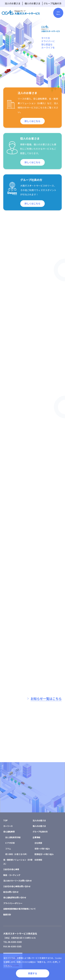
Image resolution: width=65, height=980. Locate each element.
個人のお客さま (32, 3)
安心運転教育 (9, 832)
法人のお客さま (13, 3)
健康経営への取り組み (44, 854)
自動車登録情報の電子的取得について (19, 909)
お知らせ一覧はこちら (46, 699)
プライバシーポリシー (13, 903)
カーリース (8, 826)
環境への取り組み (42, 849)
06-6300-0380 (15, 942)
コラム (8, 849)
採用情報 (38, 860)
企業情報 (36, 837)
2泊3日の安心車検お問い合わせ (17, 886)
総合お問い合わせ (11, 892)
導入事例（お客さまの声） (17, 854)
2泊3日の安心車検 (11, 869)
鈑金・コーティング (12, 875)
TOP (5, 820)
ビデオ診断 (10, 843)
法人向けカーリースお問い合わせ (18, 881)
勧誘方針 (7, 914)
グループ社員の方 (52, 3)
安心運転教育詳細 (13, 837)
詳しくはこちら (32, 125)
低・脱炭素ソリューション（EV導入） (18, 862)
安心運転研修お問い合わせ (15, 897)
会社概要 (38, 843)
